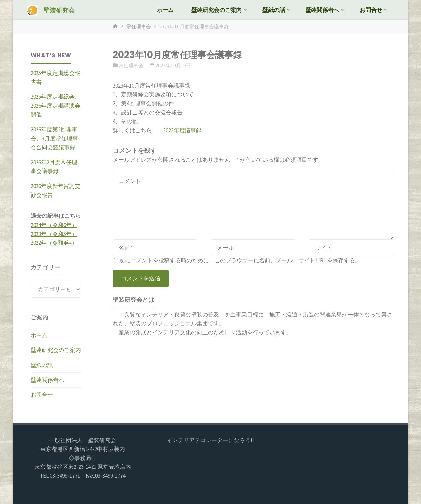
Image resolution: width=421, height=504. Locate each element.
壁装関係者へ (47, 380)
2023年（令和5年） (54, 234)
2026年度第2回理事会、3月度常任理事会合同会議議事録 (54, 138)
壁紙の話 (42, 365)
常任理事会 (139, 26)
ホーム (39, 335)
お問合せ (42, 395)
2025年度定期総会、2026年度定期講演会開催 (55, 106)
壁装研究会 (59, 10)
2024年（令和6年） (54, 225)
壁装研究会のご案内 (56, 350)
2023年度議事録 (182, 130)
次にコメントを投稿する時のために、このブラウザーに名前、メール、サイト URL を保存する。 (237, 260)
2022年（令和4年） (54, 243)
